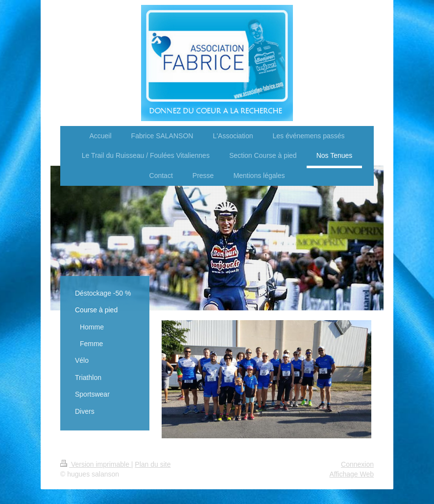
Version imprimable (96, 464)
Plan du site (153, 464)
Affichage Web (351, 474)
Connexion (357, 464)
